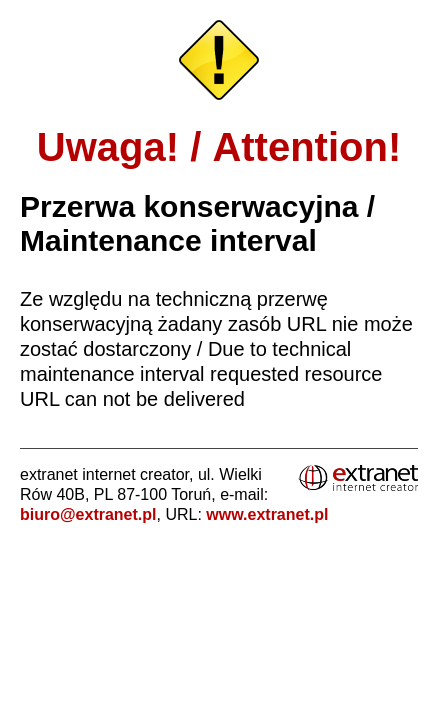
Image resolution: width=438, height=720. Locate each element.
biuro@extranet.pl (88, 514)
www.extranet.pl (267, 514)
